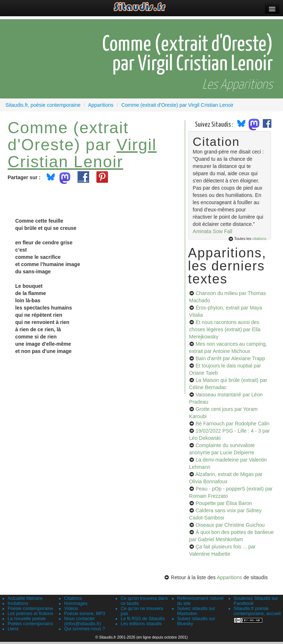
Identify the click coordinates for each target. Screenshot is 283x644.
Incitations (18, 603)
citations (259, 239)
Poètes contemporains (30, 624)
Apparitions (229, 577)
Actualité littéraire (25, 598)
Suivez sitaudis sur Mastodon (196, 611)
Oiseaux (230, 525)
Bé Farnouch (233, 424)
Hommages (76, 603)
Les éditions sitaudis (141, 624)
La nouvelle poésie (27, 619)
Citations (73, 598)
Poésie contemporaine (30, 609)
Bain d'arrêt (230, 358)
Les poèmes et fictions (30, 614)
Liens (13, 629)
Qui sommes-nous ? (85, 629)
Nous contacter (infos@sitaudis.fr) (83, 621)
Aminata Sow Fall (213, 231)
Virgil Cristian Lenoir (82, 153)
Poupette (224, 503)
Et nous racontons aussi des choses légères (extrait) (225, 329)
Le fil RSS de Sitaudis (143, 619)
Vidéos (71, 609)
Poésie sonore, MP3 (85, 614)
